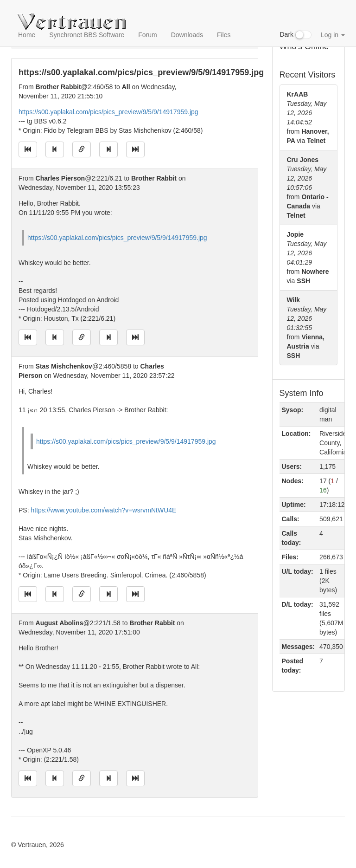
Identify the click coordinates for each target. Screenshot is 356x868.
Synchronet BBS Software (87, 35)
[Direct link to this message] (82, 149)
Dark (296, 35)
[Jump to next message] (108, 149)
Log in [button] (333, 35)
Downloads (187, 35)
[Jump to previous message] (55, 149)
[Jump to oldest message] (28, 149)
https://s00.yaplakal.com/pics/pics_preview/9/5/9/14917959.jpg (108, 112)
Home (27, 35)
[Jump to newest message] (135, 149)
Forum (147, 35)
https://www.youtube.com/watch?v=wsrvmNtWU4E (103, 510)
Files (224, 35)
